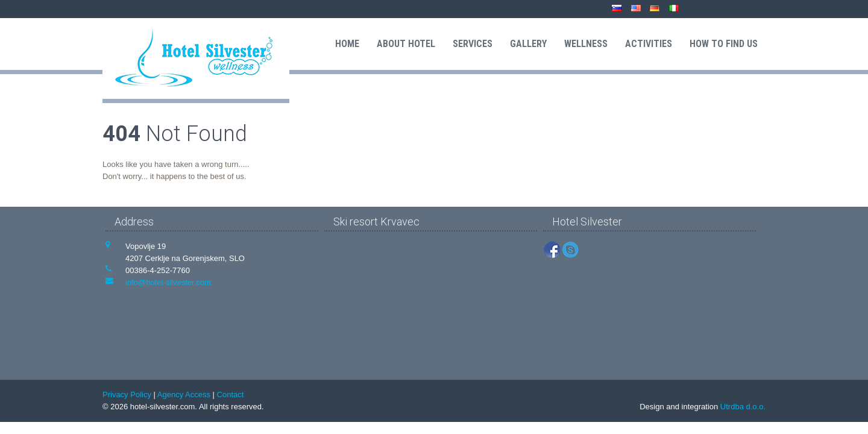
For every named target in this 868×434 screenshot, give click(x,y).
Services (473, 44)
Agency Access (184, 395)
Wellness (586, 44)
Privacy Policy (127, 395)
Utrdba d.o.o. (743, 407)
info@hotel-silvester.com (168, 282)
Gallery (528, 44)
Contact (231, 395)
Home (347, 44)
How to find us (724, 44)
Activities (649, 44)
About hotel (406, 44)
